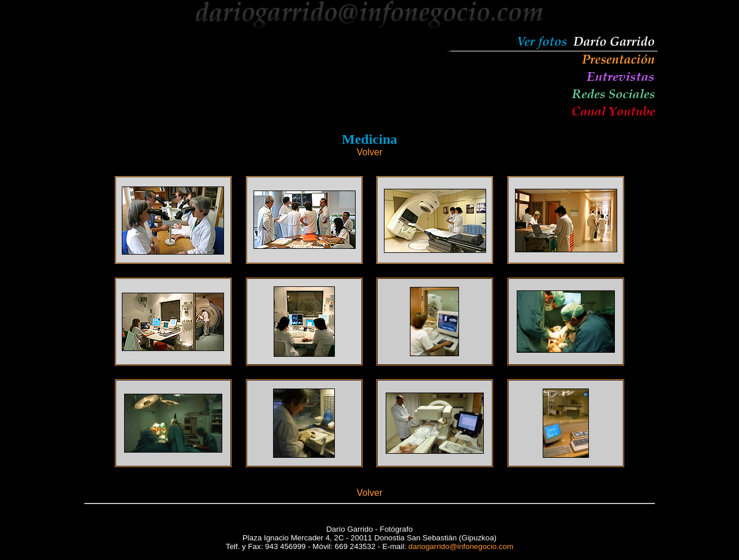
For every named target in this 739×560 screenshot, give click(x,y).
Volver (369, 152)
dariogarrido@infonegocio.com (461, 546)
